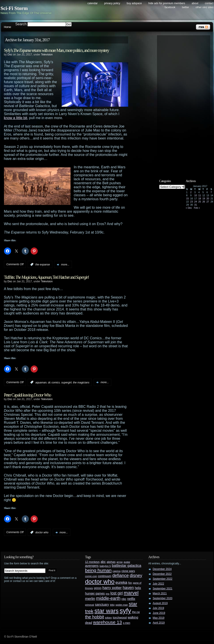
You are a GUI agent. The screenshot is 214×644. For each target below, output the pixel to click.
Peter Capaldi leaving (27, 395)
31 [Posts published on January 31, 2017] (196, 205)
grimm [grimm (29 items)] (98, 588)
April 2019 (159, 623)
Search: (21, 24)
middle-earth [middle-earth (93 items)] (108, 598)
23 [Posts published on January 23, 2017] (192, 202)
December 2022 (162, 574)
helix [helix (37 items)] (138, 588)
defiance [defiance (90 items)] (120, 575)
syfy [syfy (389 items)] (125, 611)
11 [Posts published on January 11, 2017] (200, 195)
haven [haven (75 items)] (128, 588)
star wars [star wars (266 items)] (107, 611)
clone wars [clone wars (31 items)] (128, 571)
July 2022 (158, 584)
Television (47, 55)
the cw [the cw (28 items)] (136, 612)
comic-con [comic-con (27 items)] (91, 576)
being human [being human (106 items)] (98, 570)
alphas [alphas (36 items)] (111, 562)
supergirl (66, 382)
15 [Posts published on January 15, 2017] (188, 198)
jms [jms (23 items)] (108, 594)
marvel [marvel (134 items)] (131, 593)
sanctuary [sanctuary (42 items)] (102, 605)
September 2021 (163, 589)
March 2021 (160, 593)
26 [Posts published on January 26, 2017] (204, 202)
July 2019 (158, 608)
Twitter (185, 7)
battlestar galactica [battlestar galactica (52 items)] (127, 566)
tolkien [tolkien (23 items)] (108, 618)
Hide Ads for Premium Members (167, 3)
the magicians (81, 382)
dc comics (54, 382)
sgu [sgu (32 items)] (112, 605)
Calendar (92, 3)
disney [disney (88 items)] (136, 575)
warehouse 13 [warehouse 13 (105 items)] (108, 622)
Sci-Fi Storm (14, 8)
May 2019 (159, 618)
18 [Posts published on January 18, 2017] (200, 198)
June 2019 (159, 613)
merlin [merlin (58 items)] (90, 599)
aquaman (41, 382)
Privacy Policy (112, 3)
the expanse (43, 265)
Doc (10, 55)
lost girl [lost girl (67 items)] (117, 593)
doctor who (42, 532)
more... (65, 265)
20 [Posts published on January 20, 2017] (208, 198)
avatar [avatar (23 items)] (127, 562)
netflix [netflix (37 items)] (131, 599)
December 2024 (162, 569)
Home (8, 27)
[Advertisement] (186, 104)
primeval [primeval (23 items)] (90, 605)
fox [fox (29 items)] (130, 583)
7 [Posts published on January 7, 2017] (211, 192)
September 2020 (163, 598)
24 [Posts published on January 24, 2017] (196, 202)
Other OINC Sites (205, 7)
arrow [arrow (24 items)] (120, 562)
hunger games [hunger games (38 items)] (95, 593)
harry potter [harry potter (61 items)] (112, 588)
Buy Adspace (134, 3)
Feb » (197, 208)
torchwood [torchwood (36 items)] (120, 617)
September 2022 (163, 579)
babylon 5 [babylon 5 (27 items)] (105, 566)
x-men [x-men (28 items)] (127, 623)
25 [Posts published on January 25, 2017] (200, 202)
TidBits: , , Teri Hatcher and (46, 277)
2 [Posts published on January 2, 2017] (191, 192)
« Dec (189, 208)
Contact (209, 3)
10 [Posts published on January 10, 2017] (196, 195)
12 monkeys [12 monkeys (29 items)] (92, 562)
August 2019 (160, 603)
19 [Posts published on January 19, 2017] (204, 198)
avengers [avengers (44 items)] (92, 566)
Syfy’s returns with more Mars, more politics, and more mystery (57, 50)
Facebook (170, 7)
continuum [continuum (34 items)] (105, 576)
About (195, 3)
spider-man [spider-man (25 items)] (122, 605)
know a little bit (16, 118)
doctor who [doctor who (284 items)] (100, 582)
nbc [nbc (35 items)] (124, 599)
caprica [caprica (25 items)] (117, 571)
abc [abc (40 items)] (103, 562)
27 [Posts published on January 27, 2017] (208, 202)
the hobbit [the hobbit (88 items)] (95, 617)
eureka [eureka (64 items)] (121, 582)
